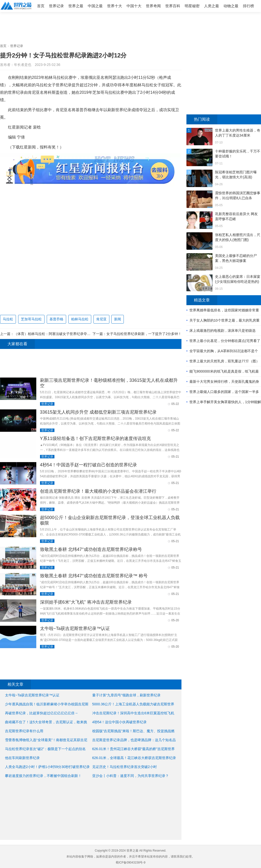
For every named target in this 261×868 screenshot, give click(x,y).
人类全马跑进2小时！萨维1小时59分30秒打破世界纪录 (47, 767)
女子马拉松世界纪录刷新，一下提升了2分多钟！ (144, 334)
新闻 (118, 319)
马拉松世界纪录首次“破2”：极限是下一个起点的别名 (45, 749)
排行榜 (248, 6)
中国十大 (134, 6)
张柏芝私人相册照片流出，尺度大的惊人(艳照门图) (238, 237)
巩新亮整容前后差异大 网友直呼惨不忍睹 (236, 216)
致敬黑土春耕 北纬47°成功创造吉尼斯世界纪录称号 (91, 549)
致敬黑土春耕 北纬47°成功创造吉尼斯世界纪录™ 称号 (94, 576)
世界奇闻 (153, 6)
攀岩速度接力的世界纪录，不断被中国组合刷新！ (43, 776)
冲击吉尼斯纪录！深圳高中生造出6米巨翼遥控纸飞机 (133, 713)
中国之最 (95, 6)
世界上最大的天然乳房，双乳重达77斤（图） (224, 361)
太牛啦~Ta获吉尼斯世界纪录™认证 (75, 628)
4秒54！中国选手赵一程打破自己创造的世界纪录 (88, 465)
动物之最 (231, 6)
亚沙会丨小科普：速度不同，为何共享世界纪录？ (130, 776)
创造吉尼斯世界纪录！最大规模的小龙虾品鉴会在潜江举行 (98, 491)
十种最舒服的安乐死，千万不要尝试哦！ (238, 154)
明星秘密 (192, 6)
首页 (41, 6)
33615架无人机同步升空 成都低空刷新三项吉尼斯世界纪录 (98, 412)
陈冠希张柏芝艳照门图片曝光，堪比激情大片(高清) (236, 175)
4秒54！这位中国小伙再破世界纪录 (119, 722)
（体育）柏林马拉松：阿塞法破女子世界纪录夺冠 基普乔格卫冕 (63, 334)
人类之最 (212, 6)
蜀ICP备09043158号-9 (130, 863)
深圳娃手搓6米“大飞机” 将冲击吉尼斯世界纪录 (86, 602)
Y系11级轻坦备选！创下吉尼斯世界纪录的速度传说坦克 (95, 438)
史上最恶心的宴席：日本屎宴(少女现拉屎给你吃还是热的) (238, 279)
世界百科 (173, 6)
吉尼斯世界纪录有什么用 (24, 731)
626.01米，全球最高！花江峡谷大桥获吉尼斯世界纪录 (134, 758)
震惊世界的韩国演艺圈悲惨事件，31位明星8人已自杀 (238, 195)
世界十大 (115, 6)
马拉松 (8, 319)
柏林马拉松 (80, 319)
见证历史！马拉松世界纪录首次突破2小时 (125, 767)
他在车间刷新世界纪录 (22, 758)
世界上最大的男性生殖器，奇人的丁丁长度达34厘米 (238, 133)
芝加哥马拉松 (31, 319)
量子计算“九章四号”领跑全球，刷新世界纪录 (126, 695)
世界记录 (56, 6)
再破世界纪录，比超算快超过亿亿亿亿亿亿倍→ (42, 713)
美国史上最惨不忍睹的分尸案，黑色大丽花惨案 (236, 258)
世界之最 (76, 6)
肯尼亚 (101, 319)
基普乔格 (56, 319)
